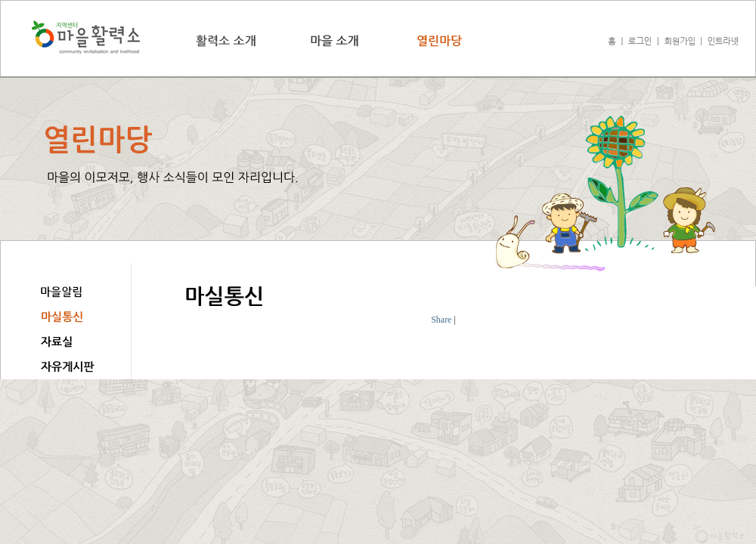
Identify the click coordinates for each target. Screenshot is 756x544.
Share (441, 320)
